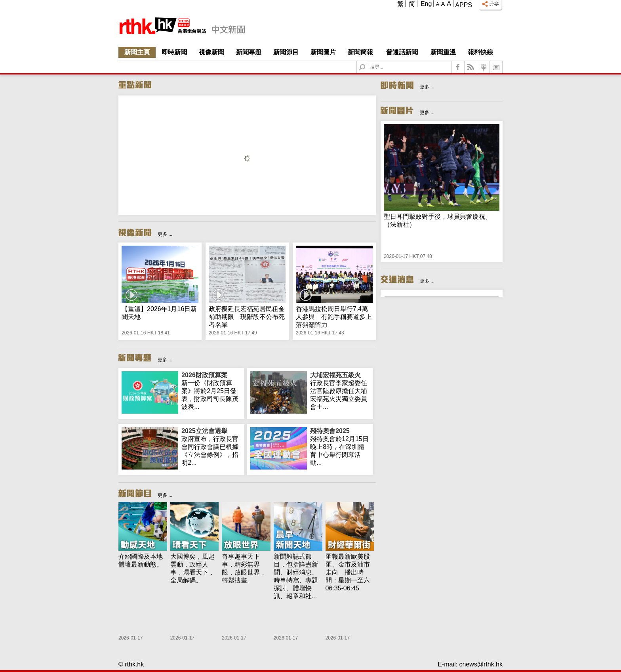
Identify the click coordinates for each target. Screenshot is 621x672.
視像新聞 (211, 52)
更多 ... (165, 234)
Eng (426, 4)
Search (367, 61)
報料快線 (480, 52)
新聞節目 (286, 52)
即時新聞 (174, 52)
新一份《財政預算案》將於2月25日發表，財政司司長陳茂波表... (211, 391)
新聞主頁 (137, 52)
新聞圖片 (323, 52)
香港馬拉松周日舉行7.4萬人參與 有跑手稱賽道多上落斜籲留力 (334, 317)
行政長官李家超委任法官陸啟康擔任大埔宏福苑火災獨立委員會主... (340, 391)
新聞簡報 (360, 52)
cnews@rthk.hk (481, 664)
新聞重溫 (443, 52)
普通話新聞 (402, 52)
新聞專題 (249, 52)
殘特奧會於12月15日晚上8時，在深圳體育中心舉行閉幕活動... (340, 447)
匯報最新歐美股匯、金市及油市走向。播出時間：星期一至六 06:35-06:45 (348, 572)
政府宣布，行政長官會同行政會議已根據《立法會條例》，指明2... (211, 447)
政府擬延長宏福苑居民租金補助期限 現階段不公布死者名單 (247, 317)
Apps (464, 5)
